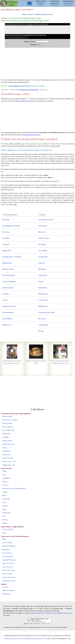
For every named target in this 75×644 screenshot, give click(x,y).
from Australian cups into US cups (19, 86)
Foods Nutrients (8, 458)
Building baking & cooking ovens (55, 3)
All (14, 461)
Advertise (40, 640)
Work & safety (43, 275)
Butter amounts (8, 416)
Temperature (7, 451)
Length (5, 492)
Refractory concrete (8, 269)
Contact (34, 640)
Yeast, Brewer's (8, 567)
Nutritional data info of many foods (68, 3)
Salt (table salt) (8, 556)
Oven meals (6, 244)
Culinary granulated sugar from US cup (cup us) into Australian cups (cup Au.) (48, 613)
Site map (41, 331)
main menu (30, 14)
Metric (5, 495)
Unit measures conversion (46, 220)
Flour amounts (7, 423)
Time (4, 516)
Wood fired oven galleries (41, 3)
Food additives (43, 288)
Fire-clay (5, 300)
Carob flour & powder (10, 420)
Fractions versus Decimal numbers (14, 488)
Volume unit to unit (9, 577)
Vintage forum (7, 251)
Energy (5, 482)
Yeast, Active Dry (8, 563)
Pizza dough (42, 244)
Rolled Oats (6, 434)
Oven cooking (42, 251)
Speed (4, 509)
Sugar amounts (7, 441)
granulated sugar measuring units (28, 90)
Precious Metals (8, 529)
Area (4, 475)
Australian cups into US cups (32, 135)
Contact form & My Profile (46, 312)
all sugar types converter (26, 101)
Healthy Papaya (43, 294)
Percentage (6, 499)
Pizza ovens (6, 232)
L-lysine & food (43, 300)
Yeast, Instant (7, 574)
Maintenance (42, 269)
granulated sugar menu (41, 14)
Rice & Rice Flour (9, 430)
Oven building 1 (7, 319)
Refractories (7, 594)
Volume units (7, 461)
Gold (4, 533)
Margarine (6, 549)
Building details (7, 263)
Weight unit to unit (9, 581)
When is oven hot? (44, 238)
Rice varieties (7, 553)
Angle (4, 471)
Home (9, 4)
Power (4, 502)
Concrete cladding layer (9, 282)
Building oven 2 (7, 325)
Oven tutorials (43, 226)
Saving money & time (9, 306)
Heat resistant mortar (9, 275)
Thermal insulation (8, 288)
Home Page (6, 220)
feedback (39, 628)
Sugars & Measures (9, 560)
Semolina (6, 437)
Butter (4, 539)
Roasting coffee (43, 257)
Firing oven (42, 263)
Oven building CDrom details (11, 226)
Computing (6, 478)
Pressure (5, 506)
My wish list (42, 319)
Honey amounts (8, 427)
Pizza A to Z (42, 232)
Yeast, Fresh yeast (9, 570)
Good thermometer (8, 312)
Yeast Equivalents (8, 444)
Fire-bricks (6, 294)
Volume (5, 520)
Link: (24, 625)
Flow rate (6, 485)
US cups (50, 14)
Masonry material (8, 590)
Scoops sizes (7, 455)
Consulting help (43, 325)
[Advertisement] (37, 64)
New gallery (6, 238)
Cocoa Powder (7, 543)
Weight (5, 523)
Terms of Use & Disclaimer (23, 640)
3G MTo (41, 282)
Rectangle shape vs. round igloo (12, 257)
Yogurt (5, 448)
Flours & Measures (9, 546)
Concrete (5, 587)
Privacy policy (9, 640)
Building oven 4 (43, 306)
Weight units (7, 465)
